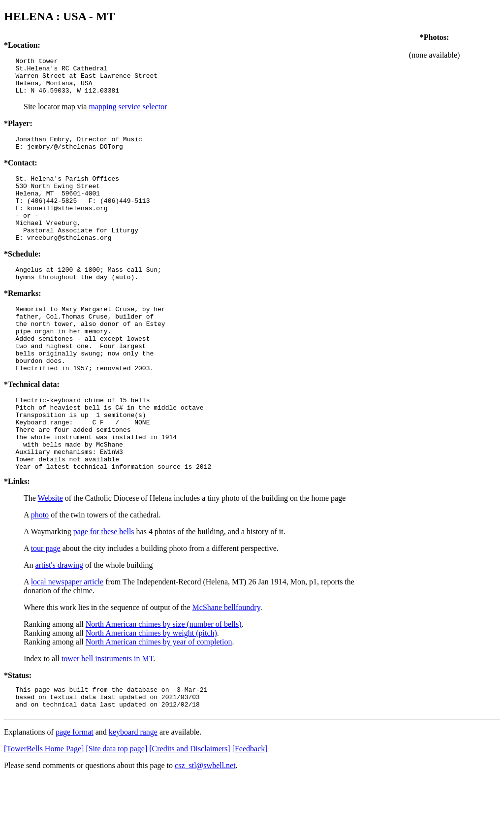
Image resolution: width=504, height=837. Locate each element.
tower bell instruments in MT (107, 713)
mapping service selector (128, 114)
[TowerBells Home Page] (44, 808)
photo (40, 569)
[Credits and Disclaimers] (189, 808)
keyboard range (133, 791)
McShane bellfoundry (226, 662)
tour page (46, 603)
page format (75, 791)
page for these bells (104, 586)
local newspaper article (67, 636)
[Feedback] (250, 808)
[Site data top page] (116, 808)
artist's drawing (60, 620)
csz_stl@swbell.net (205, 824)
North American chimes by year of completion (159, 696)
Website (50, 553)
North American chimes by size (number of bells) (164, 679)
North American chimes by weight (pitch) (151, 688)
